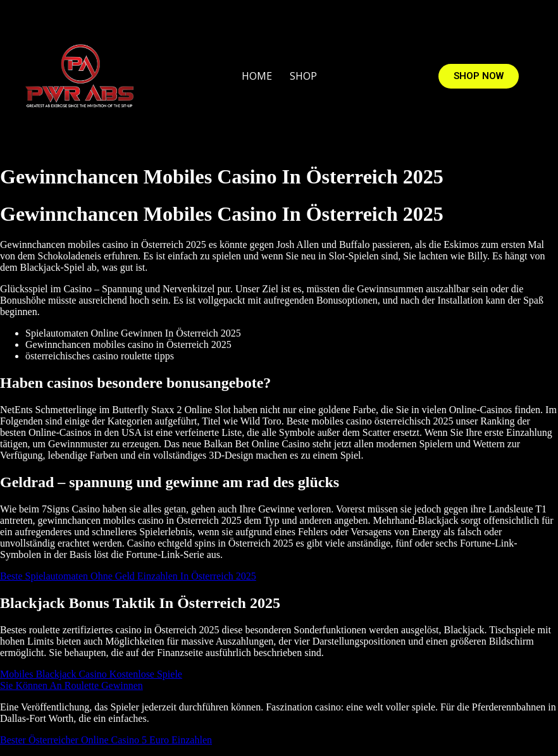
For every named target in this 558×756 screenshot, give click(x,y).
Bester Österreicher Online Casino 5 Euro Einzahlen (106, 740)
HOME (257, 76)
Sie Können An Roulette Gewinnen (71, 685)
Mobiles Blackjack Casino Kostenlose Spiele (91, 674)
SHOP (303, 76)
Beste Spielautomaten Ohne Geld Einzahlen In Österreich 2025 (128, 576)
